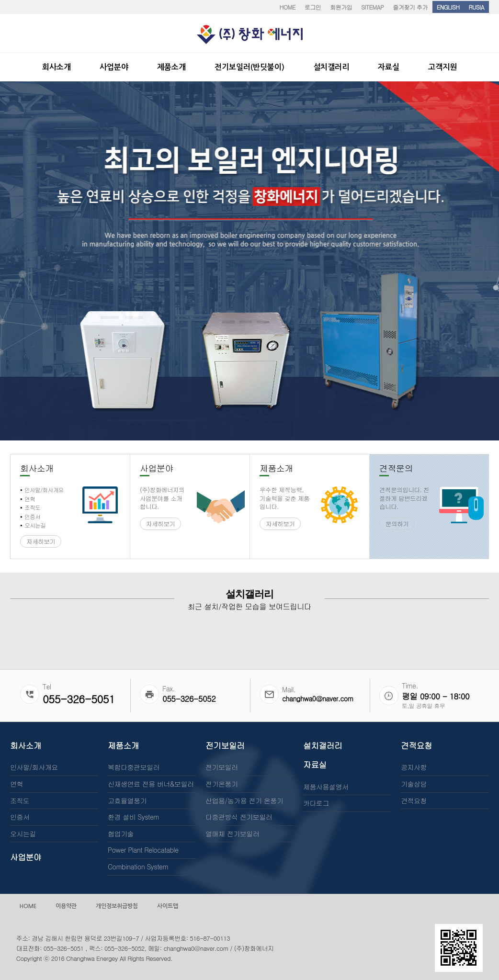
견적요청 (416, 745)
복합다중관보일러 (134, 767)
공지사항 (414, 767)
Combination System (138, 867)
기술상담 (414, 784)
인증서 (20, 817)
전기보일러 (225, 745)
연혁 (17, 784)
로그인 (313, 7)
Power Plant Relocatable (143, 850)
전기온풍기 (222, 784)
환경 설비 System (133, 817)
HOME (287, 7)
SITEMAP (372, 7)
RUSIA (476, 7)
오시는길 (23, 834)
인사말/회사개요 (34, 767)
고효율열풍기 (127, 800)
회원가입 (341, 7)
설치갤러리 (323, 745)
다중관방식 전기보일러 (239, 817)
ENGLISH (448, 7)
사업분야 (26, 857)
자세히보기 (41, 541)
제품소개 (123, 745)
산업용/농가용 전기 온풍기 (244, 800)
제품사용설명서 (326, 787)
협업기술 (121, 834)
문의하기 (397, 524)
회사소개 (26, 745)
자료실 (315, 765)
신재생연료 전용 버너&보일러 (151, 784)
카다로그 (316, 803)
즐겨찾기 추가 (410, 7)
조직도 (20, 800)
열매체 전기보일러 (232, 834)
